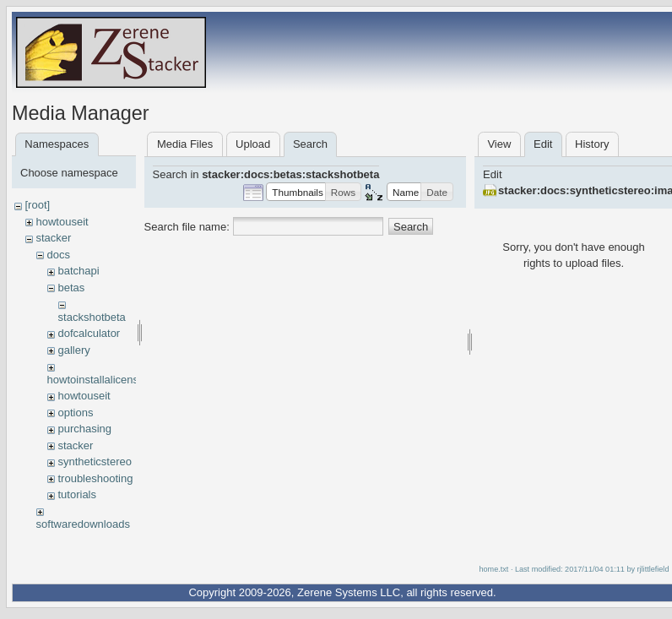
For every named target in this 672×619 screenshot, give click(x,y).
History (592, 144)
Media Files (185, 144)
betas (71, 288)
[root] (37, 205)
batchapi (78, 271)
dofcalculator (89, 333)
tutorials (77, 494)
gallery (73, 350)
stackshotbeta (92, 317)
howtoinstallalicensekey (105, 380)
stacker (53, 238)
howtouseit (62, 222)
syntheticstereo (94, 462)
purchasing (84, 429)
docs (58, 255)
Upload (253, 144)
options (75, 413)
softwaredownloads (83, 524)
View (499, 144)
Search (411, 227)
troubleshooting (95, 478)
